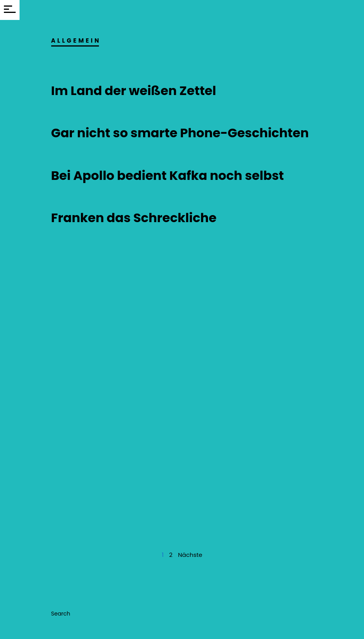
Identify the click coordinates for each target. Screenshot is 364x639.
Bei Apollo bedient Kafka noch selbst (168, 175)
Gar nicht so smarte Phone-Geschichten (180, 133)
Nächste (190, 555)
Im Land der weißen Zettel (134, 91)
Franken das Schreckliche (134, 218)
